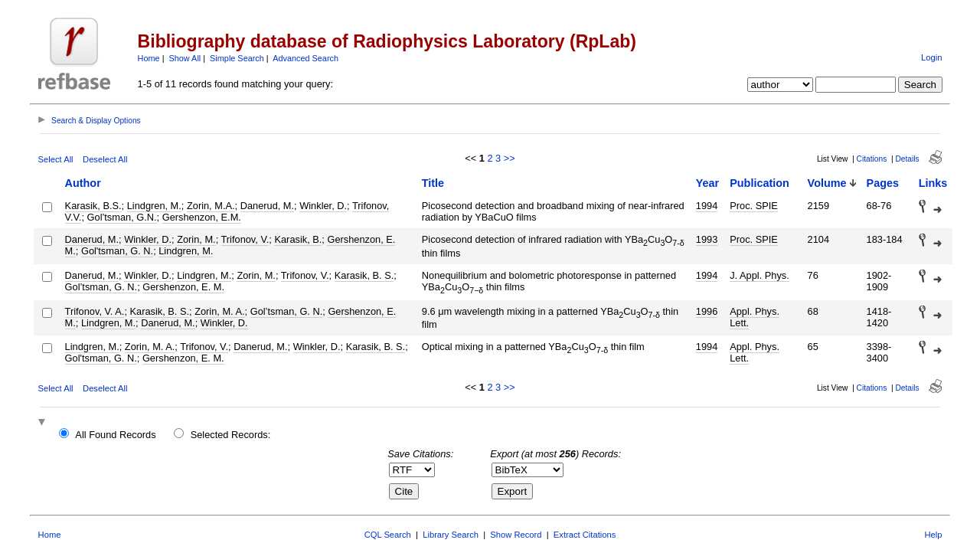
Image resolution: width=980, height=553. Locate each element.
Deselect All (105, 159)
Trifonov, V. (245, 239)
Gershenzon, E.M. (202, 217)
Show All (185, 58)
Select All (56, 159)
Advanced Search (305, 58)
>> (510, 158)
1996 (707, 311)
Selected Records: (231, 435)
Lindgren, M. (154, 206)
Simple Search (237, 58)
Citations (872, 159)
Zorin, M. (196, 239)
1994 (707, 206)
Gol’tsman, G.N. (122, 217)
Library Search (451, 535)
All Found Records (115, 435)
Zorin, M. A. (219, 311)
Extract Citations (585, 535)
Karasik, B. (298, 239)
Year (707, 183)
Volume (827, 183)
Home (149, 58)
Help (933, 535)
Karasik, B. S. (364, 275)
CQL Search (388, 535)
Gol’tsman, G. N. (101, 287)
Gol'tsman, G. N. (117, 251)
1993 (707, 239)
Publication (759, 183)
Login (931, 57)
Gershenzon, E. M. (183, 287)
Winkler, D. (323, 206)
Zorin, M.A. (211, 206)
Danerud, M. (267, 206)
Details (907, 159)
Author (83, 183)
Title (433, 183)
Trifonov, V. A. (95, 311)
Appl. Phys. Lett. (755, 317)
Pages (883, 183)
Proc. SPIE (754, 206)
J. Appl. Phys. (759, 275)
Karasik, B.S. (93, 206)
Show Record (516, 535)
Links (933, 183)
